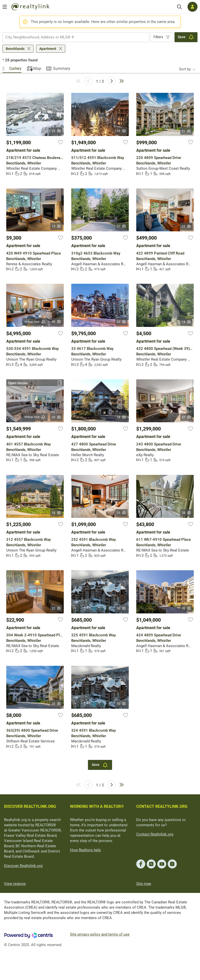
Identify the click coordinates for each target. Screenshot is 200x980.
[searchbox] (73, 37)
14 (186, 322)
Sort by (185, 69)
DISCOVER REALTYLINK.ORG (30, 806)
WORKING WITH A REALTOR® (97, 806)
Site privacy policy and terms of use (100, 934)
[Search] (179, 7)
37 (186, 417)
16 (56, 513)
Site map (144, 884)
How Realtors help (85, 850)
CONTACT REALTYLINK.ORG (162, 806)
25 (56, 131)
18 (121, 417)
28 (186, 513)
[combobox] (76, 37)
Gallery (15, 69)
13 (56, 226)
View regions (15, 884)
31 (121, 131)
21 (186, 131)
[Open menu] (5, 7)
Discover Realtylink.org (23, 866)
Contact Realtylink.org (155, 834)
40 (56, 322)
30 (121, 608)
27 (121, 226)
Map (37, 69)
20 (56, 417)
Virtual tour (35, 322)
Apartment (48, 49)
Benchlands (15, 49)
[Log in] (192, 7)
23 (121, 322)
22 (56, 608)
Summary (62, 69)
